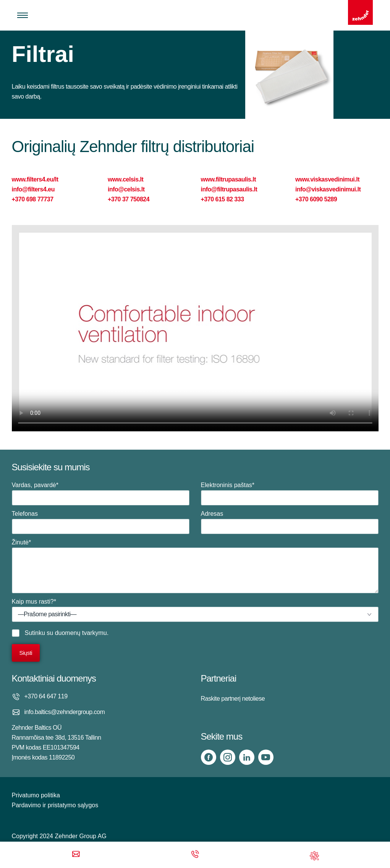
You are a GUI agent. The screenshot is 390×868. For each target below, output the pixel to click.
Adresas (290, 522)
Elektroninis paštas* (290, 494)
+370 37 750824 (129, 199)
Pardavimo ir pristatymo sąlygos (55, 805)
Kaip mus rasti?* (195, 610)
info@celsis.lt (126, 189)
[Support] (314, 855)
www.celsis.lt (125, 179)
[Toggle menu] (23, 15)
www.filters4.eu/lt (35, 179)
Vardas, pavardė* (101, 494)
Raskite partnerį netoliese (233, 699)
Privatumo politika (36, 795)
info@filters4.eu (33, 189)
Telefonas (101, 522)
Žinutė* (195, 566)
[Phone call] (195, 855)
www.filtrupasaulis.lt (228, 179)
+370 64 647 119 (46, 696)
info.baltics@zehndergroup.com (65, 712)
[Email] (76, 855)
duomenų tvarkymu (81, 633)
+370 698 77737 (33, 199)
